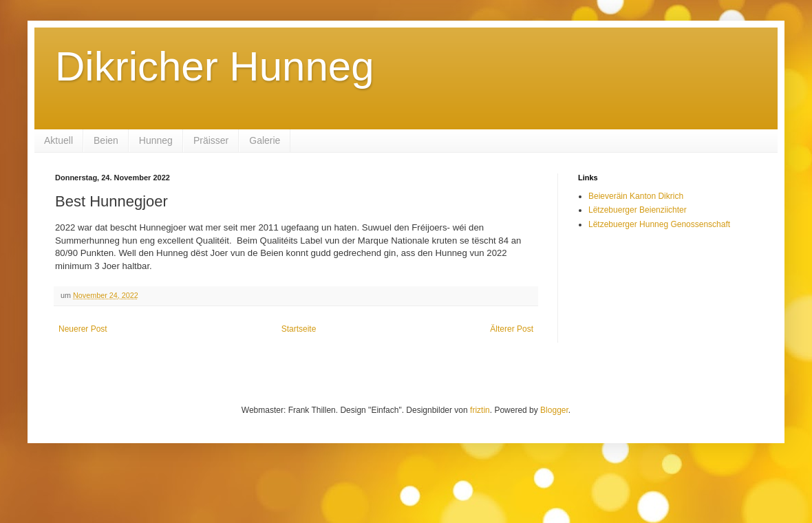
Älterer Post (512, 329)
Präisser (211, 140)
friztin (480, 410)
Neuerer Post (83, 329)
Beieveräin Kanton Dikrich (636, 196)
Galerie (265, 140)
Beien (106, 140)
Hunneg (156, 140)
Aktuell (58, 140)
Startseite (299, 329)
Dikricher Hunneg (215, 66)
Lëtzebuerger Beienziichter (638, 210)
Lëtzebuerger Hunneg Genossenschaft (659, 224)
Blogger (554, 410)
